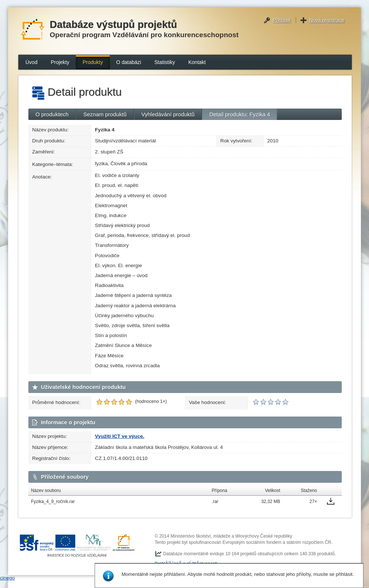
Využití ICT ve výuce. (120, 436)
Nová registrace (327, 20)
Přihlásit (282, 20)
